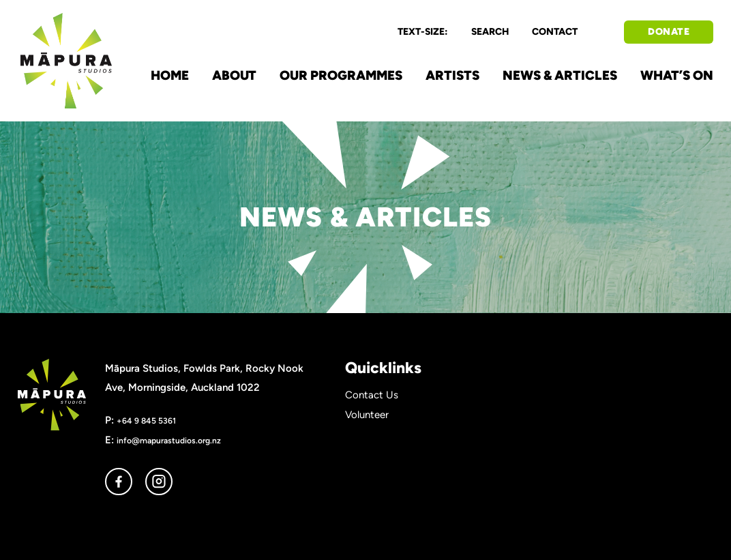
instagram (159, 482)
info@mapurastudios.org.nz (169, 440)
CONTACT (555, 32)
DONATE (669, 32)
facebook (119, 482)
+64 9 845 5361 (146, 421)
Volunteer (367, 415)
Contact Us (372, 395)
